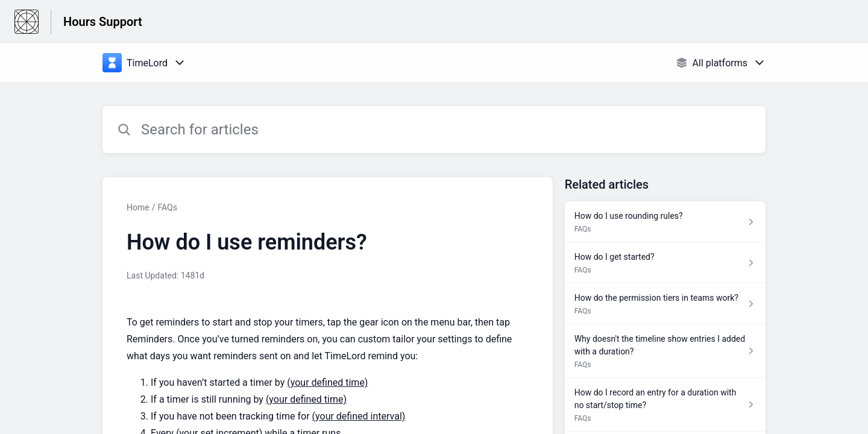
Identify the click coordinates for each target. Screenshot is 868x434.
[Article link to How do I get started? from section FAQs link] (665, 263)
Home (138, 207)
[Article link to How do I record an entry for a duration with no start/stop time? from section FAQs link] (665, 405)
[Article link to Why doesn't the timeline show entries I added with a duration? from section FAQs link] (665, 351)
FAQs (167, 207)
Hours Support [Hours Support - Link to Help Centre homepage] (103, 22)
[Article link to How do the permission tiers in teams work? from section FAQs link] (665, 304)
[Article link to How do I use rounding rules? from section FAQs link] (665, 222)
